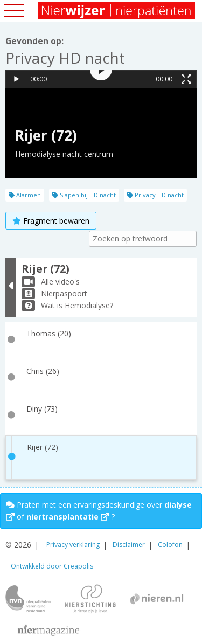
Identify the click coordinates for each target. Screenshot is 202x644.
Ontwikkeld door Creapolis (52, 566)
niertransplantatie (68, 517)
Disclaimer (129, 545)
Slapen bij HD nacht (84, 195)
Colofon (170, 545)
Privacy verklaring (73, 545)
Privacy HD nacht (155, 195)
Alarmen (25, 195)
